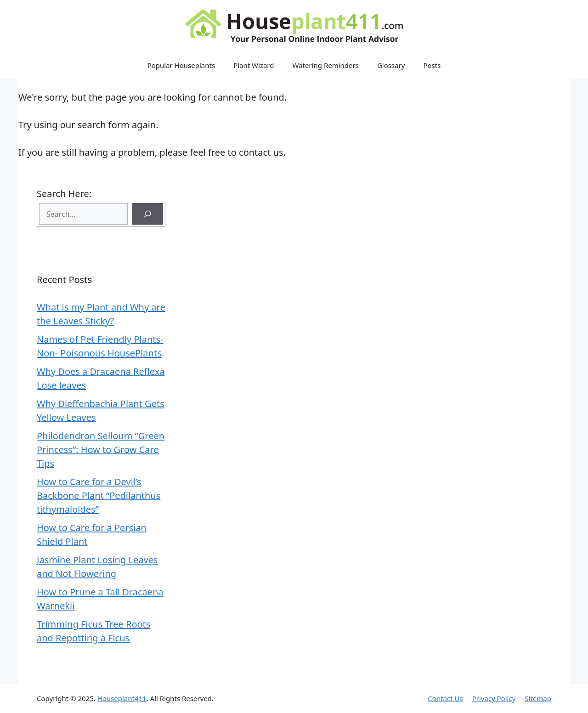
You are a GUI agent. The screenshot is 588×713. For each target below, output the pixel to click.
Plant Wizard (254, 65)
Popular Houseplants (181, 65)
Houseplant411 (122, 698)
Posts (432, 65)
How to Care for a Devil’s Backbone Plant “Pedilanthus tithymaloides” (99, 495)
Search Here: (64, 194)
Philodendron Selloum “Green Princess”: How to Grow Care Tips (101, 450)
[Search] (148, 214)
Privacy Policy (494, 698)
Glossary (391, 65)
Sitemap (538, 698)
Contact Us (445, 698)
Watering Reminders (326, 65)
